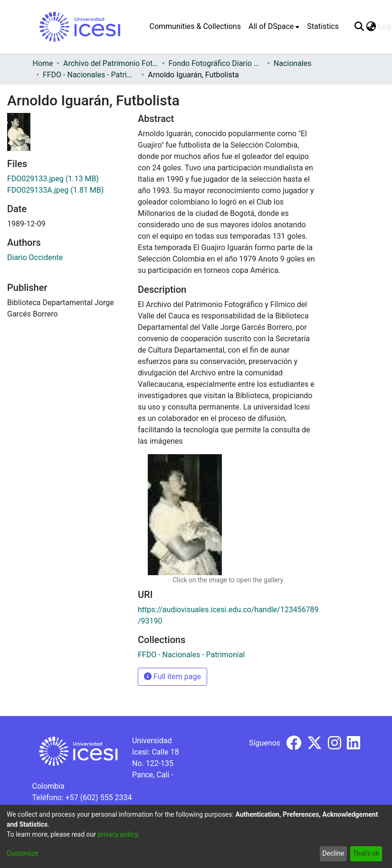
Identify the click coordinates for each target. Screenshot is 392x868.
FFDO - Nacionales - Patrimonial (90, 75)
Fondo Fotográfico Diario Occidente (216, 63)
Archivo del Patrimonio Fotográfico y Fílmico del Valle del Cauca (111, 63)
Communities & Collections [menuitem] (195, 26)
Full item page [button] (172, 677)
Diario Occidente (35, 257)
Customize (22, 853)
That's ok (366, 853)
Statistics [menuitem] (323, 26)
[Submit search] (359, 27)
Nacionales (293, 63)
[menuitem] (274, 27)
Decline (333, 853)
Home (43, 63)
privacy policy (117, 834)
